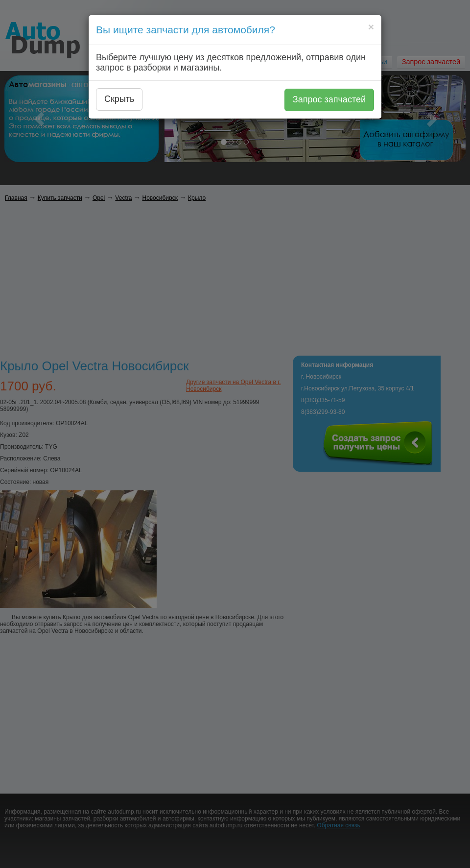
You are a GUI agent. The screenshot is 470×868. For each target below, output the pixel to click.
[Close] (371, 27)
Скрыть (119, 99)
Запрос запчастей (329, 99)
